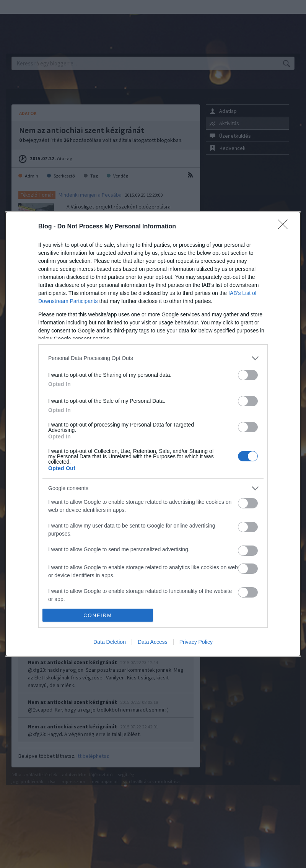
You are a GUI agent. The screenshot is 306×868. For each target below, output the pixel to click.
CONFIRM (98, 615)
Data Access (153, 642)
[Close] (285, 227)
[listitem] (153, 358)
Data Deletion (110, 642)
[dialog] (153, 434)
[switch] (248, 375)
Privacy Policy (196, 642)
